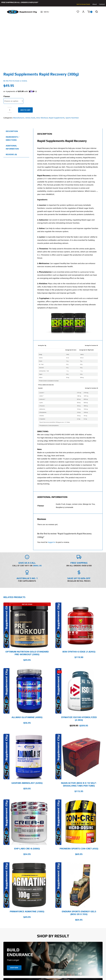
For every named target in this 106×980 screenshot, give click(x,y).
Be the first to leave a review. (15, 81)
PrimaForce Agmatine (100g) (27, 911)
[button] (96, 12)
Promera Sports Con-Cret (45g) (79, 849)
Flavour (7, 96)
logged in (52, 542)
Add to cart (25, 110)
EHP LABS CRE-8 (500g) (27, 849)
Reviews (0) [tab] (11, 154)
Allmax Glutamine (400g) (27, 717)
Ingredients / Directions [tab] (12, 139)
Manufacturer (19, 118)
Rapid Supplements (57, 118)
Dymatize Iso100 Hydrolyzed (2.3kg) (79, 719)
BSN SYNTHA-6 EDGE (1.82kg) (79, 652)
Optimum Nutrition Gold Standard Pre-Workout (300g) (27, 653)
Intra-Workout (42, 118)
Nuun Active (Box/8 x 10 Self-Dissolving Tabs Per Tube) (79, 784)
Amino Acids (30, 118)
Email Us (37, 566)
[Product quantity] (10, 110)
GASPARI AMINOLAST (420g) (27, 783)
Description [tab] (12, 131)
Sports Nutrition (72, 118)
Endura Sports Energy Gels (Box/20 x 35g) (79, 913)
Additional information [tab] (12, 147)
